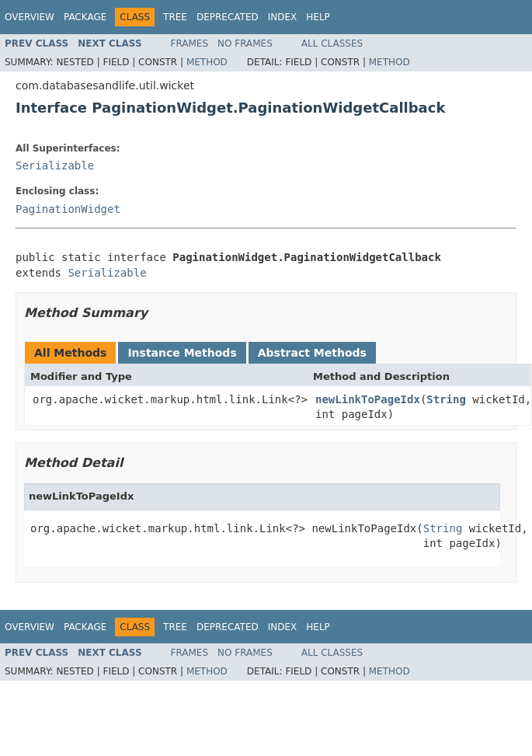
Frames (190, 44)
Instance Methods (182, 353)
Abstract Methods (312, 353)
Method (207, 62)
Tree (175, 17)
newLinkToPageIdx (368, 399)
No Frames (245, 44)
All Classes (332, 44)
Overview (30, 17)
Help (318, 17)
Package (85, 17)
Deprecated (228, 17)
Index (283, 17)
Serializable (55, 165)
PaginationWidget (68, 209)
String (446, 399)
